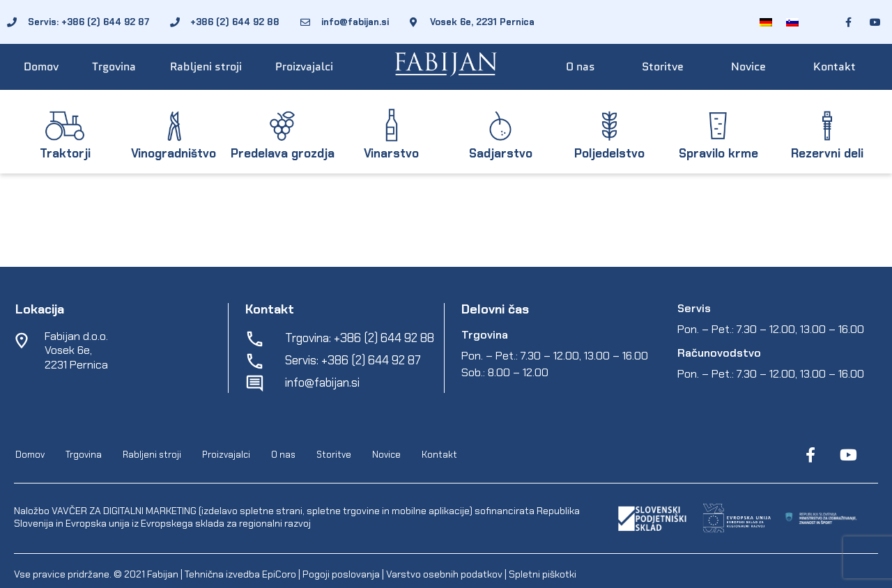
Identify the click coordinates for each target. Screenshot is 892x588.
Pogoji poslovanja (341, 574)
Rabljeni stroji (206, 67)
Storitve (663, 67)
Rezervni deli (827, 153)
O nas (580, 67)
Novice (748, 67)
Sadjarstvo (501, 153)
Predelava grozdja (283, 153)
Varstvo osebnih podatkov (444, 574)
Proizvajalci (304, 67)
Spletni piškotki (543, 574)
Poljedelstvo (609, 153)
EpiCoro (279, 574)
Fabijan (163, 574)
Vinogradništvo (174, 153)
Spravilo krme (718, 153)
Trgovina (114, 67)
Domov (41, 67)
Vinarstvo (391, 153)
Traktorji (65, 153)
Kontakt (835, 67)
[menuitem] (766, 22)
